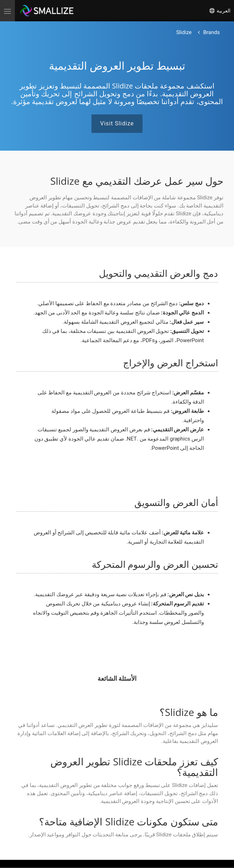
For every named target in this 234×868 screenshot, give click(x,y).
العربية (220, 11)
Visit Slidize (117, 123)
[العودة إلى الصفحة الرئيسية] (211, 33)
